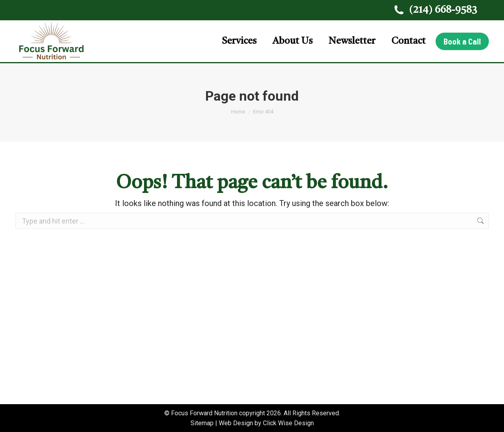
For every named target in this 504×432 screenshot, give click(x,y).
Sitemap (202, 423)
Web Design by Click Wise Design (266, 423)
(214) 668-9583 (435, 10)
